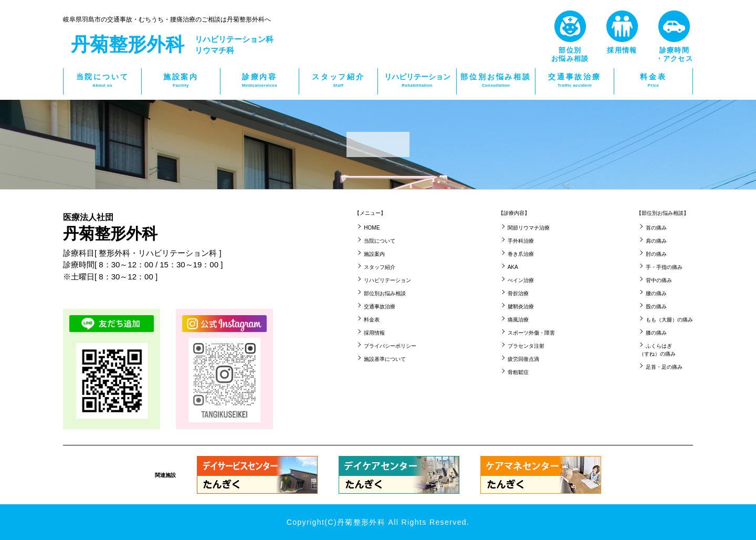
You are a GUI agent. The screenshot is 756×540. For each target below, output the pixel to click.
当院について (102, 81)
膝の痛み (656, 333)
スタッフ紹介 (338, 81)
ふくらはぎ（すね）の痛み (657, 350)
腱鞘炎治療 (521, 307)
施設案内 (181, 81)
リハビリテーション (417, 81)
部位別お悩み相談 (496, 81)
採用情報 (374, 333)
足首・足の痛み (664, 367)
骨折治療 (518, 293)
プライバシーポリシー (390, 346)
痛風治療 (518, 320)
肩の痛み (656, 241)
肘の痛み (656, 254)
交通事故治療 (575, 81)
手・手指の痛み (664, 267)
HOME (372, 228)
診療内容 (260, 81)
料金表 (653, 81)
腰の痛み (656, 293)
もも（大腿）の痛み (669, 320)
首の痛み (656, 228)
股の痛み (656, 307)
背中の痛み (659, 280)
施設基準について (385, 359)
